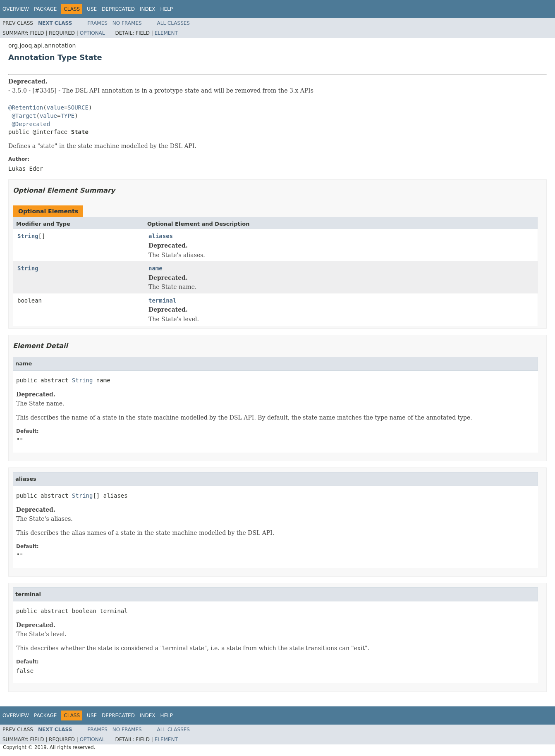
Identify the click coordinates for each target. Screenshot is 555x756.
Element (166, 33)
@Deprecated (31, 124)
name (155, 268)
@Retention (26, 107)
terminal (162, 300)
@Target (24, 116)
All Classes (173, 23)
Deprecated (118, 9)
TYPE (67, 116)
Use (92, 9)
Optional (92, 33)
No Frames (127, 23)
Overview (16, 9)
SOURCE (78, 107)
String (28, 236)
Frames (97, 23)
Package (45, 9)
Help (166, 9)
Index (148, 9)
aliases (161, 236)
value (55, 107)
